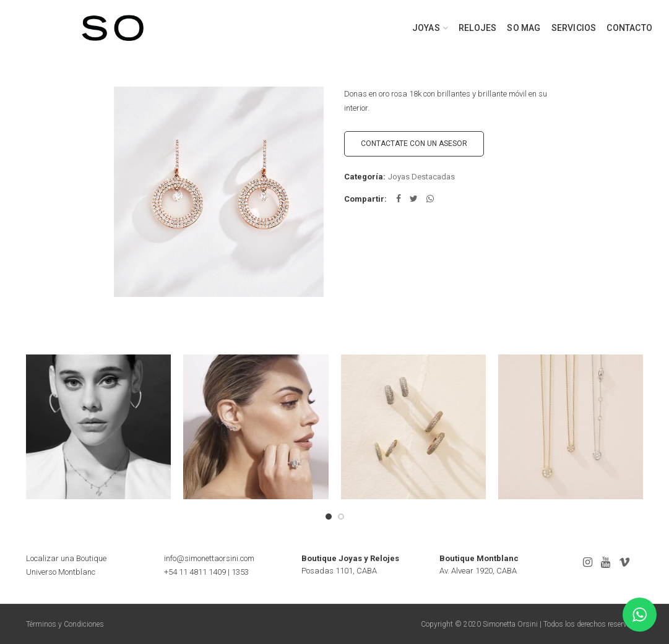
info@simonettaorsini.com (209, 558)
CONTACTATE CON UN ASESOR (414, 144)
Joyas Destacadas (421, 177)
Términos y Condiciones (65, 624)
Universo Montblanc (61, 572)
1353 (240, 572)
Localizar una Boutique (66, 558)
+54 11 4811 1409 (195, 572)
